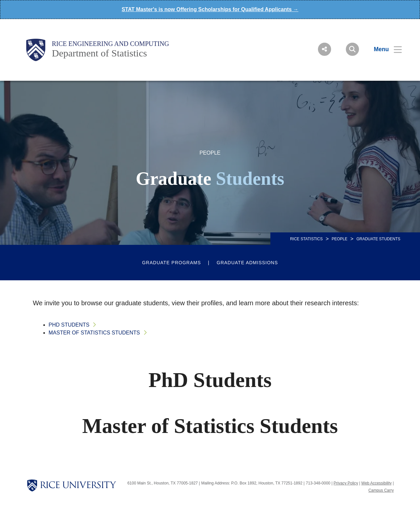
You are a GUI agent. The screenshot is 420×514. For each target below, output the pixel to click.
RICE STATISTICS (306, 239)
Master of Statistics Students (94, 333)
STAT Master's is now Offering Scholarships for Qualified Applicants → (210, 9)
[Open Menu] (384, 49)
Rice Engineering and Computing (110, 44)
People (340, 239)
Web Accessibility (376, 483)
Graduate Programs (171, 263)
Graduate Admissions (247, 263)
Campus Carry (381, 490)
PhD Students (69, 325)
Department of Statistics (99, 53)
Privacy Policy (346, 483)
